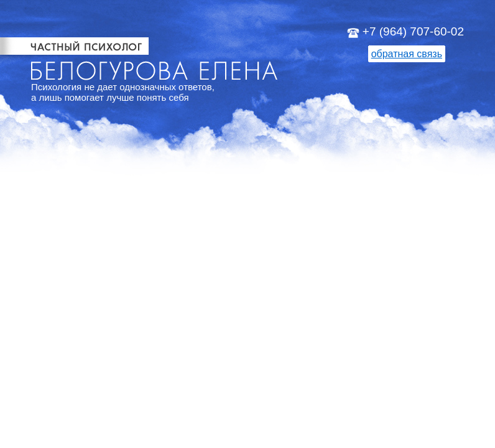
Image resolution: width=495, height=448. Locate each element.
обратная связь (407, 54)
